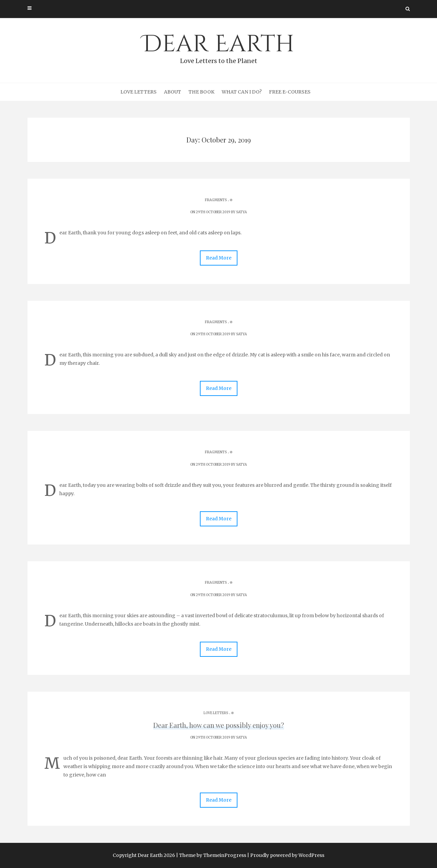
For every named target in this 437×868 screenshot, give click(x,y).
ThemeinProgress (225, 855)
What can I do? (242, 92)
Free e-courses (290, 92)
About (173, 92)
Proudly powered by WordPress (287, 855)
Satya (241, 212)
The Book (201, 92)
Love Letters (139, 92)
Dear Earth (219, 47)
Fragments (216, 200)
